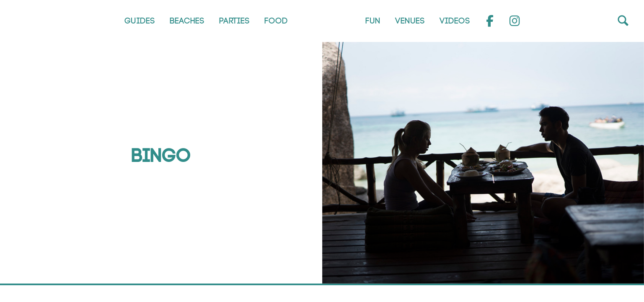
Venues (410, 21)
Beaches (187, 21)
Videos (454, 21)
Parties (234, 21)
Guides (139, 21)
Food (276, 21)
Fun (372, 21)
